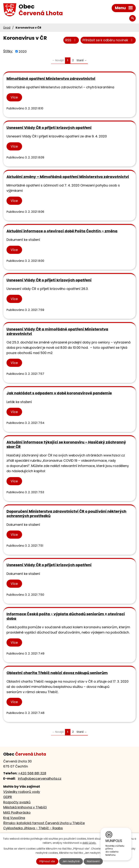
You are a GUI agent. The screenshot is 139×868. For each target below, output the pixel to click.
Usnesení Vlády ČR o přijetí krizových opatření (49, 128)
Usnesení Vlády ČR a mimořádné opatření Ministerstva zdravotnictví (57, 331)
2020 (23, 51)
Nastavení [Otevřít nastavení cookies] (93, 861)
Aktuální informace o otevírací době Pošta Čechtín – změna (62, 231)
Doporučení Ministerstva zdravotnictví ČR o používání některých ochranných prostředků (66, 514)
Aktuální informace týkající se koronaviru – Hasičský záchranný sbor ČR (66, 444)
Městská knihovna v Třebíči (25, 807)
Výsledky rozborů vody (22, 792)
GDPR (8, 797)
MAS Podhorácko (17, 813)
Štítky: (8, 51)
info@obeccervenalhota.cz (40, 778)
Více (14, 97)
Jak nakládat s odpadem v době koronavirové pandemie (59, 393)
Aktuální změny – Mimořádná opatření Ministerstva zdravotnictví (68, 177)
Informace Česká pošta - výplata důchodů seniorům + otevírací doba (66, 616)
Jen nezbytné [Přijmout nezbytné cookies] (71, 861)
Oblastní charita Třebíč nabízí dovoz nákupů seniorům (57, 673)
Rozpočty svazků (17, 802)
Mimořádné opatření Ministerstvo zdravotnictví (51, 79)
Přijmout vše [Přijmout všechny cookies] (47, 861)
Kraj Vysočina (14, 818)
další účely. (89, 843)
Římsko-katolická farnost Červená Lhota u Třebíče (44, 823)
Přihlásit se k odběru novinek (108, 40)
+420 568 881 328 (32, 773)
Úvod (7, 28)
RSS (71, 40)
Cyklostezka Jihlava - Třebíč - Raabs (33, 828)
